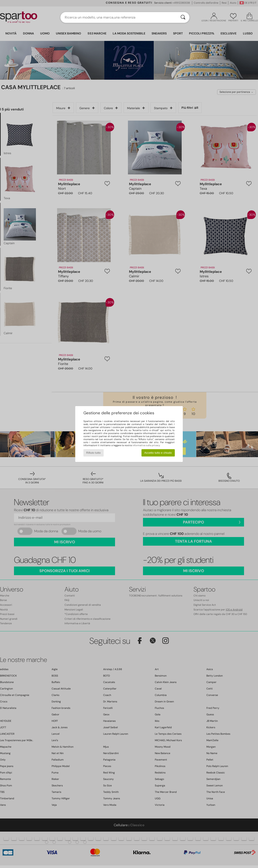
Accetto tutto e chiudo (158, 453)
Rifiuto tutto (93, 453)
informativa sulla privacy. (146, 445)
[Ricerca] (183, 17)
